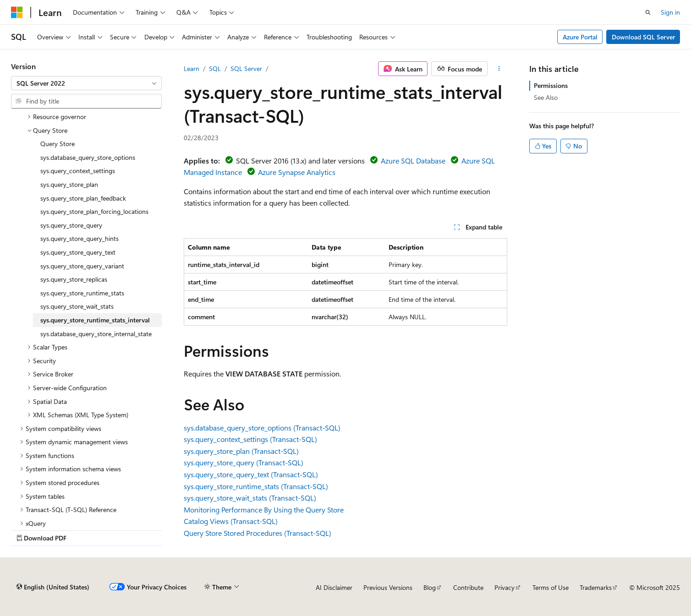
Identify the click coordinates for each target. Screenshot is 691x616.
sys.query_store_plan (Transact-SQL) (241, 451)
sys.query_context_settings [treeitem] (78, 171)
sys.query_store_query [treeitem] (71, 225)
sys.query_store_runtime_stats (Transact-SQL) (256, 486)
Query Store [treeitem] (58, 144)
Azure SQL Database (413, 161)
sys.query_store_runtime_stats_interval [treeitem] (95, 320)
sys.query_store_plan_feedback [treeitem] (83, 198)
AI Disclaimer (334, 587)
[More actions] (499, 69)
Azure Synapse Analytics (297, 172)
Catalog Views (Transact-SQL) (231, 521)
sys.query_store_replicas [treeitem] (74, 279)
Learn (192, 68)
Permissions (551, 85)
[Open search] (648, 12)
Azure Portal (580, 37)
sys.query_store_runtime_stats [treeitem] (82, 293)
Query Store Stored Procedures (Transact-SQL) (258, 533)
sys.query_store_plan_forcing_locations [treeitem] (94, 211)
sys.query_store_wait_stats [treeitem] (77, 306)
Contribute (468, 587)
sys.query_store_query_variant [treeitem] (82, 266)
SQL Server (246, 68)
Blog (430, 587)
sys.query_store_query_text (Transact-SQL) (251, 474)
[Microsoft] (17, 12)
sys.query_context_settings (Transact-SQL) (250, 439)
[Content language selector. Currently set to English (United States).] (53, 587)
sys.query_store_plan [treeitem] (69, 184)
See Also (546, 97)
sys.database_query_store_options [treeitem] (88, 157)
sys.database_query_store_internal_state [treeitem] (96, 334)
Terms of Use (551, 587)
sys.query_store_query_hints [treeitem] (80, 238)
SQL (215, 68)
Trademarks (596, 587)
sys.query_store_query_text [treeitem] (78, 252)
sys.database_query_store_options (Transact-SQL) (262, 428)
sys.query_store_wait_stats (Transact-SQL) (250, 498)
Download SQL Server (643, 37)
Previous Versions (388, 587)
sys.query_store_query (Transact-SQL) (244, 462)
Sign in (670, 12)
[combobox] (86, 83)
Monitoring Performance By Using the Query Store (264, 510)
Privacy (505, 587)
